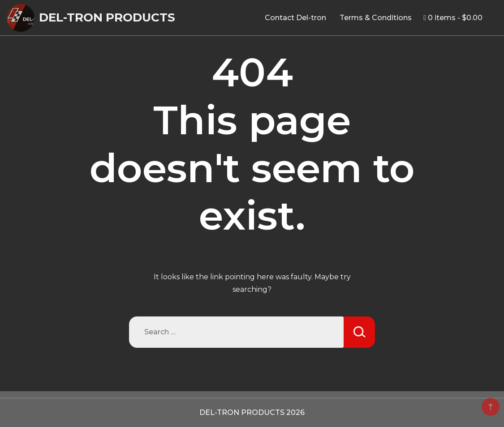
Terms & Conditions (376, 18)
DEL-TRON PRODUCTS (107, 17)
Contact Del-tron (295, 18)
